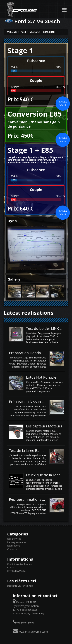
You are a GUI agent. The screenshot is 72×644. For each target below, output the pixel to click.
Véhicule (12, 32)
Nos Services (14, 539)
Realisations (14, 546)
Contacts (12, 549)
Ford (23, 32)
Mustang (35, 32)
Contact (11, 567)
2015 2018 (49, 32)
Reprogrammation (17, 542)
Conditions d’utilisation (20, 564)
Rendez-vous (63, 103)
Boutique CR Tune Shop (20, 586)
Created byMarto (16, 571)
